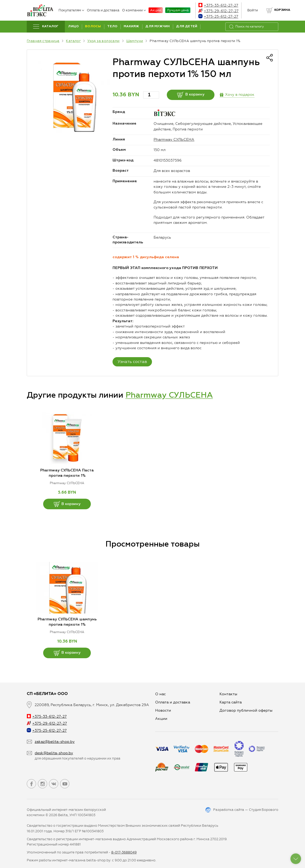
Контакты (228, 694)
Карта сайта (231, 702)
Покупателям (71, 10)
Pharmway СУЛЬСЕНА (174, 140)
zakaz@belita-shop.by (55, 742)
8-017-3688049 (124, 852)
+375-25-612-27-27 (218, 17)
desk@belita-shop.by (54, 753)
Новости (163, 710)
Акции (156, 10)
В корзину (191, 95)
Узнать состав (132, 362)
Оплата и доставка (103, 10)
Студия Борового (264, 810)
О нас (160, 694)
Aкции (161, 719)
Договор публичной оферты (246, 710)
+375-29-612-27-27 (218, 11)
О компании (134, 10)
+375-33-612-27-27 (218, 5)
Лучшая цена (178, 10)
